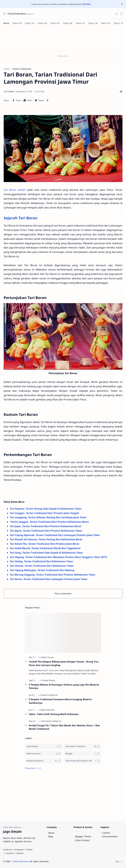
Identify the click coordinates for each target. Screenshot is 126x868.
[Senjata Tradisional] (49, 695)
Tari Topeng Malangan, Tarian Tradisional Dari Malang (42, 570)
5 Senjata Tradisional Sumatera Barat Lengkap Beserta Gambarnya (60, 701)
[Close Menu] (122, 4)
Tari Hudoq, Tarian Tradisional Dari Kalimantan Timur (42, 561)
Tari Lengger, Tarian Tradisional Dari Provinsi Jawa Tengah (45, 513)
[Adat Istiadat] (44, 746)
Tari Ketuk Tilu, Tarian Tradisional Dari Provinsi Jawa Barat (45, 544)
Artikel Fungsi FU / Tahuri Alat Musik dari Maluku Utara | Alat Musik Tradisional (64, 727)
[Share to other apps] (48, 100)
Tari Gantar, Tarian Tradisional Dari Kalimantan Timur (42, 566)
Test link (86, 4)
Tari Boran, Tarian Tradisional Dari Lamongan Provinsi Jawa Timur (49, 579)
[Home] (6, 23)
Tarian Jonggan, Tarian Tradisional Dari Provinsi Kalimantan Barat (50, 522)
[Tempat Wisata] (48, 680)
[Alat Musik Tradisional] (51, 721)
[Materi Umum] (48, 657)
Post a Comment (63, 594)
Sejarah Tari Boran (21, 218)
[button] (116, 14)
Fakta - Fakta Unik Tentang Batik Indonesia (54, 714)
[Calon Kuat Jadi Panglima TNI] (83, 761)
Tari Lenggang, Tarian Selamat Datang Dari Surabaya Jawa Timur (48, 517)
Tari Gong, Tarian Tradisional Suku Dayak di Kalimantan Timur (47, 553)
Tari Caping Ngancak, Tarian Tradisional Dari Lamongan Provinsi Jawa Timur (55, 535)
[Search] (121, 14)
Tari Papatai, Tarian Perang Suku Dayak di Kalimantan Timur (46, 509)
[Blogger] (83, 754)
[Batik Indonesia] (48, 710)
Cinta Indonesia (17, 14)
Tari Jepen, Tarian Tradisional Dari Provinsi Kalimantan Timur (46, 531)
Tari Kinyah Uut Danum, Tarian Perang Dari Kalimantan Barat (47, 539)
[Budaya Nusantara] (44, 761)
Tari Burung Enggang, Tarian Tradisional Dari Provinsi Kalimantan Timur (53, 575)
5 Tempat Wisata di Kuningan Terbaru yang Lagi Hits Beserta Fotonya (64, 686)
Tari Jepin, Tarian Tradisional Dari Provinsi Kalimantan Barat (46, 526)
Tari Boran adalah (15, 190)
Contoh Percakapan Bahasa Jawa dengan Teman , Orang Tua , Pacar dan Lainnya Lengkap (64, 663)
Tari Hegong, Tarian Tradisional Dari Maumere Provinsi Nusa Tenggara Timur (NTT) (59, 557)
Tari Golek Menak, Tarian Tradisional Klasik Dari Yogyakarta (46, 548)
